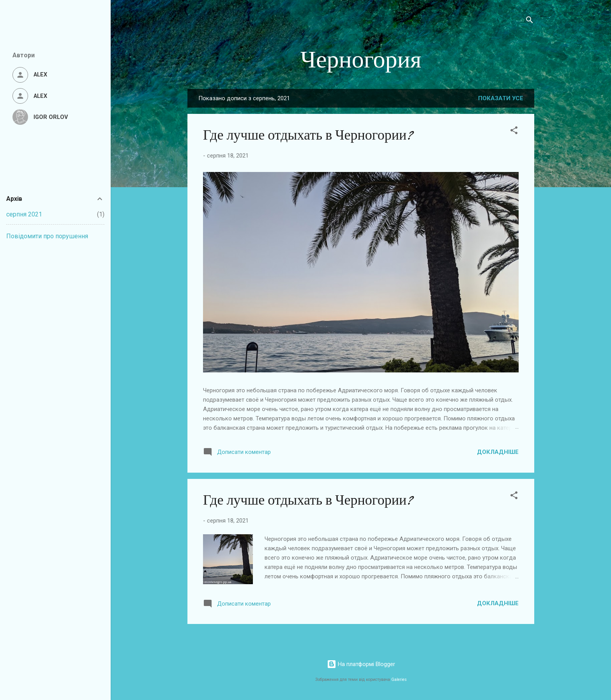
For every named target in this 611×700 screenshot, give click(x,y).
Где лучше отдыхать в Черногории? (308, 135)
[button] (514, 132)
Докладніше (498, 452)
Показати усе (501, 98)
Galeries (399, 680)
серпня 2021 (24, 214)
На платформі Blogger (361, 664)
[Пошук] (530, 21)
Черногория (361, 60)
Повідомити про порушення (47, 236)
